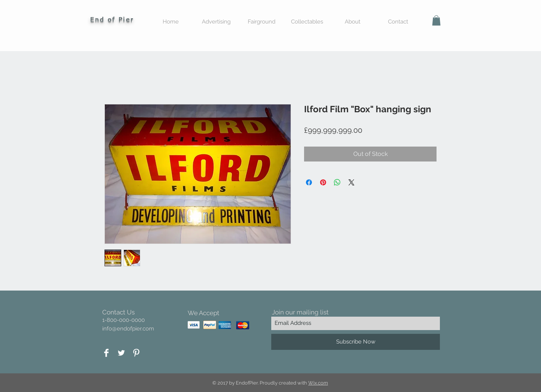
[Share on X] (351, 182)
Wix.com (318, 383)
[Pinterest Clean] (136, 353)
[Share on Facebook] (309, 182)
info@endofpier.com (128, 329)
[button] (436, 20)
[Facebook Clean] (106, 353)
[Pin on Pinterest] (323, 182)
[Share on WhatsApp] (337, 182)
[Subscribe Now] (356, 342)
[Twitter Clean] (121, 353)
